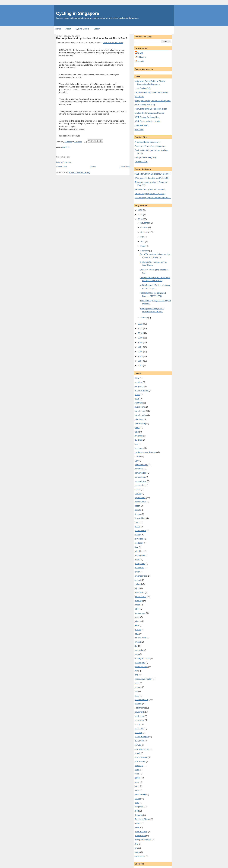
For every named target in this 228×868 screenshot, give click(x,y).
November (146, 223)
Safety (97, 29)
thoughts (139, 815)
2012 (141, 324)
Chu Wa (139, 53)
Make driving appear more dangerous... (153, 198)
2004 (141, 361)
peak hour (139, 716)
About (68, 29)
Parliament (140, 708)
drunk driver (140, 518)
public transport (142, 737)
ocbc (137, 695)
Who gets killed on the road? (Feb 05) (152, 178)
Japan (138, 605)
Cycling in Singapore (78, 13)
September (146, 232)
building (138, 440)
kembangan (140, 613)
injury (137, 588)
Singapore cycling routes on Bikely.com (153, 101)
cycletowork (140, 498)
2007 (141, 347)
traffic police (140, 836)
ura (136, 848)
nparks (138, 687)
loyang (138, 642)
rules (137, 774)
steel (137, 790)
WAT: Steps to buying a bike (147, 121)
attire (137, 399)
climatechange (141, 465)
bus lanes (139, 448)
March (144, 246)
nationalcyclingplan (143, 679)
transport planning (143, 840)
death (137, 506)
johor (137, 609)
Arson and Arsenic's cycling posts (150, 146)
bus (136, 444)
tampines (139, 807)
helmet (138, 580)
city (136, 460)
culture (138, 493)
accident (66, 147)
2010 (141, 333)
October (144, 227)
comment (139, 469)
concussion (140, 485)
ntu (136, 691)
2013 (141, 219)
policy (137, 724)
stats (137, 786)
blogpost (139, 436)
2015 (141, 210)
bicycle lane (140, 411)
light (137, 634)
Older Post (125, 167)
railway (138, 745)
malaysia (139, 650)
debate (138, 510)
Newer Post (61, 167)
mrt (136, 671)
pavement (139, 712)
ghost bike (139, 568)
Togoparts (139, 96)
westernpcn (140, 856)
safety (138, 778)
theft (137, 811)
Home (58, 29)
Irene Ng (139, 601)
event (137, 535)
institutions (140, 592)
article (138, 395)
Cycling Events (82, 29)
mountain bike (141, 667)
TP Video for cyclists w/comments (150, 189)
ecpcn (138, 526)
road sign (139, 766)
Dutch (137, 522)
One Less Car (141, 161)
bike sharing (140, 423)
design (138, 514)
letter (137, 625)
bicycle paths (141, 415)
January (144, 318)
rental (137, 753)
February (145, 251)
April (143, 241)
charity (138, 456)
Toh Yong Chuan (142, 819)
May (143, 237)
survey (138, 798)
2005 (141, 356)
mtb (136, 675)
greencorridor (141, 576)
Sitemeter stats (142, 125)
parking (138, 704)
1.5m (137, 378)
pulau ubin (139, 741)
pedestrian (140, 720)
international (140, 597)
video (137, 852)
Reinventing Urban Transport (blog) (151, 109)
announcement (142, 390)
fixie (137, 547)
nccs (137, 683)
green (137, 572)
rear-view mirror (142, 749)
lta (136, 646)
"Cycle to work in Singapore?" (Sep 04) (153, 174)
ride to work (140, 761)
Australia (139, 403)
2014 (141, 215)
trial (136, 844)
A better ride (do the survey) (147, 142)
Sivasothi (140, 61)
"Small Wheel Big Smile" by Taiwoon (151, 92)
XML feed (139, 129)
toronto (138, 823)
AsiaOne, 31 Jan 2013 (113, 43)
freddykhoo (140, 564)
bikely (137, 427)
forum (137, 559)
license (138, 629)
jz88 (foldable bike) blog (146, 157)
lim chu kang (141, 638)
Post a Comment (64, 162)
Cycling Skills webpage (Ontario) (150, 113)
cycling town (140, 502)
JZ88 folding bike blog (145, 105)
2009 (141, 338)
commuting (140, 477)
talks (137, 803)
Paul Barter (141, 57)
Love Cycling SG (142, 88)
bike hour (139, 419)
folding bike (140, 555)
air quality (139, 386)
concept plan (141, 481)
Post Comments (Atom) (79, 172)
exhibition (139, 539)
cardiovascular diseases (146, 452)
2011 (141, 328)
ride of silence (141, 757)
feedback (139, 543)
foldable (138, 551)
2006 (141, 352)
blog (137, 432)
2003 (141, 366)
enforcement (140, 531)
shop (137, 782)
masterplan (140, 662)
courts (138, 489)
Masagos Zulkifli (142, 658)
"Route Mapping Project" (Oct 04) (150, 193)
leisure (138, 621)
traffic (137, 827)
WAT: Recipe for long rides (147, 117)
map (137, 654)
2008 (141, 342)
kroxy (137, 617)
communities (141, 473)
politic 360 (139, 728)
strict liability (140, 794)
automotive (140, 407)
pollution (139, 733)
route (137, 770)
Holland (138, 584)
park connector (142, 700)
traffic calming (141, 831)
